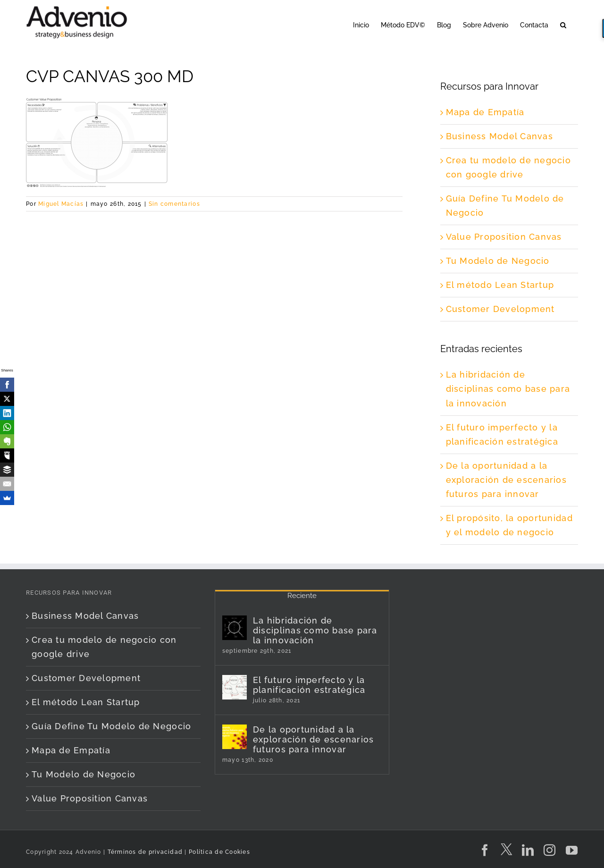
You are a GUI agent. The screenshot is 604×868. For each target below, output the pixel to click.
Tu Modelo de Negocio (498, 261)
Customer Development (500, 309)
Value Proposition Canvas (504, 237)
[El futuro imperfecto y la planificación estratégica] (235, 687)
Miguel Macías (61, 204)
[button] (563, 24)
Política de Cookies (219, 852)
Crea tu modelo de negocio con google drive (104, 647)
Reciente (302, 596)
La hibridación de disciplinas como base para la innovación (508, 389)
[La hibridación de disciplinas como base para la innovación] (235, 628)
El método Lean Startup (500, 285)
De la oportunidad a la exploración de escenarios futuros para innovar (507, 480)
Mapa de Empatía (485, 112)
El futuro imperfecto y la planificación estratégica (309, 685)
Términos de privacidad (144, 852)
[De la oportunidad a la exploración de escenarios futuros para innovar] (235, 737)
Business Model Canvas (499, 136)
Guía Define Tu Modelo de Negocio (111, 726)
